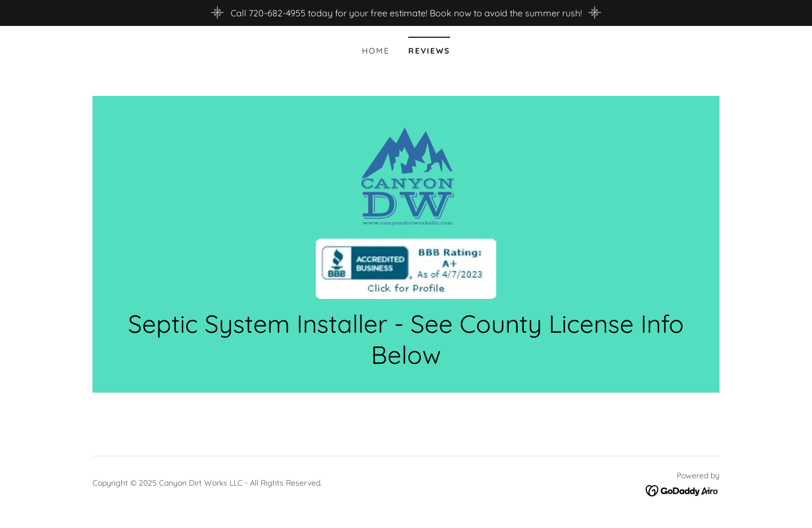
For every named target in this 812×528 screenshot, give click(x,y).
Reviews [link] (429, 51)
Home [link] (376, 51)
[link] (406, 208)
